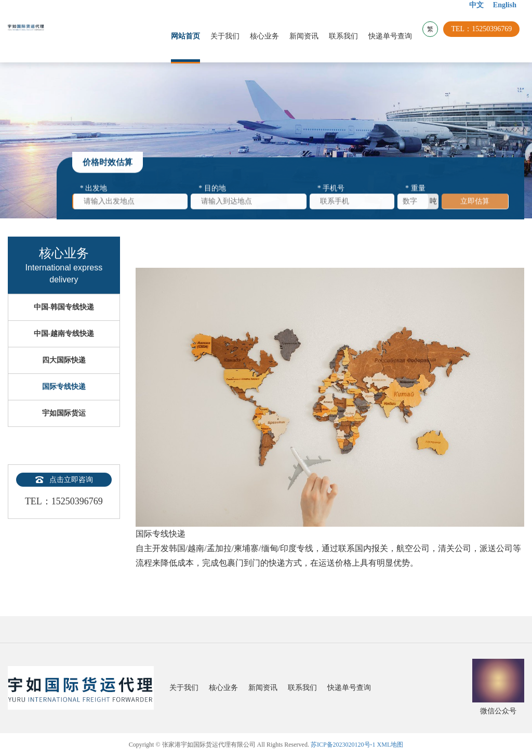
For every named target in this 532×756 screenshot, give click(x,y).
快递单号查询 (395, 36)
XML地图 (390, 745)
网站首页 (190, 36)
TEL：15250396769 (486, 36)
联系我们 (348, 36)
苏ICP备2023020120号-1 (343, 745)
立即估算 (475, 205)
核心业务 (269, 36)
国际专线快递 (64, 405)
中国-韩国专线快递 (64, 325)
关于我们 (230, 36)
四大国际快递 (64, 378)
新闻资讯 (309, 36)
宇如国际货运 (64, 431)
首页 (179, 249)
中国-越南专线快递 (64, 352)
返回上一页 (506, 249)
